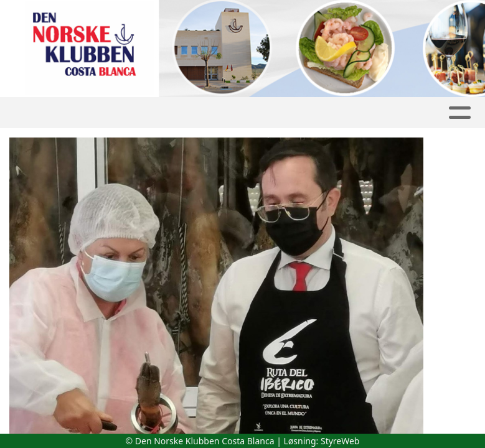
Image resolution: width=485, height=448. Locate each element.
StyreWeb (340, 441)
